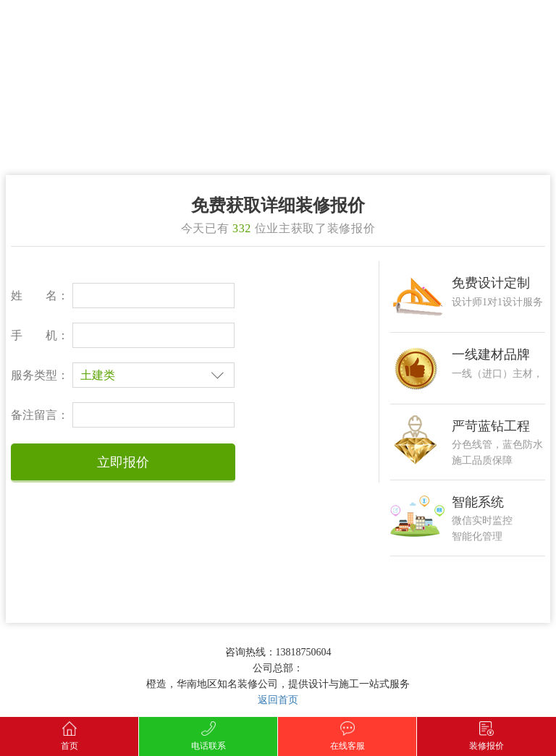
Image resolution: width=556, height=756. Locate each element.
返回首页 (278, 700)
